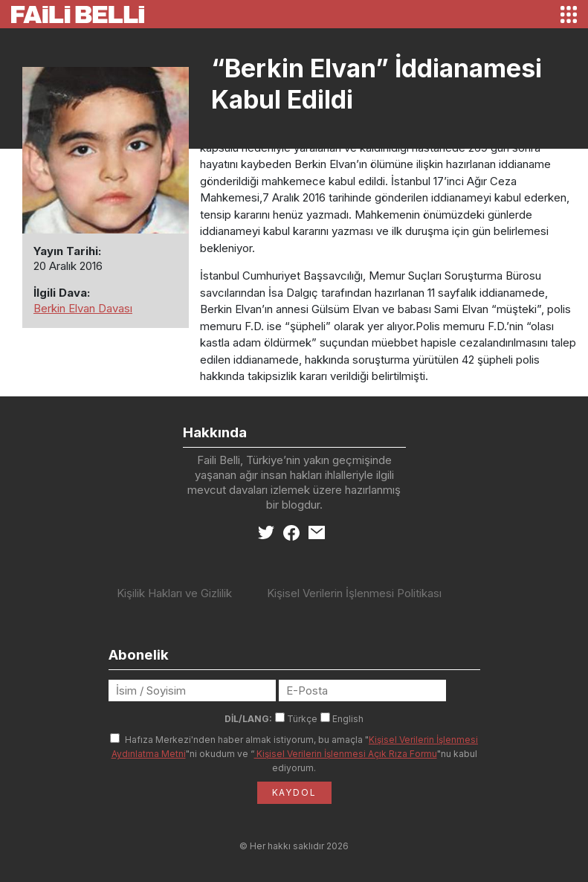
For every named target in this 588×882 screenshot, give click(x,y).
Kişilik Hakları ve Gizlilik (174, 593)
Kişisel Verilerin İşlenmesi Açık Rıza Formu (346, 754)
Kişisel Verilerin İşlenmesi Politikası (354, 593)
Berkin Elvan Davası (83, 308)
